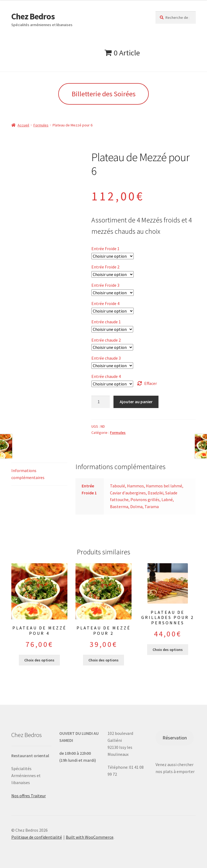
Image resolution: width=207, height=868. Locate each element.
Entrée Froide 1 (105, 249)
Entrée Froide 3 (105, 285)
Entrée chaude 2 (106, 340)
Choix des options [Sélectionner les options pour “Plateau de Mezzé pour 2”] (103, 660)
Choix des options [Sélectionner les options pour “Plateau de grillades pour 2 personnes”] (168, 650)
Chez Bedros (33, 16)
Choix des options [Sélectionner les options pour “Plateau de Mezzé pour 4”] (39, 660)
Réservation (175, 738)
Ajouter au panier (136, 402)
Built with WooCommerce (90, 837)
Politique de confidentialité (37, 837)
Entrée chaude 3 (106, 358)
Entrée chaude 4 (106, 376)
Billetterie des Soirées (104, 94)
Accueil (23, 125)
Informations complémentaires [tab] (28, 474)
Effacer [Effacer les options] (151, 383)
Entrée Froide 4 (105, 303)
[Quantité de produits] (101, 402)
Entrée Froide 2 (105, 267)
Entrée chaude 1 (106, 322)
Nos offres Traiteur (29, 796)
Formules (41, 125)
